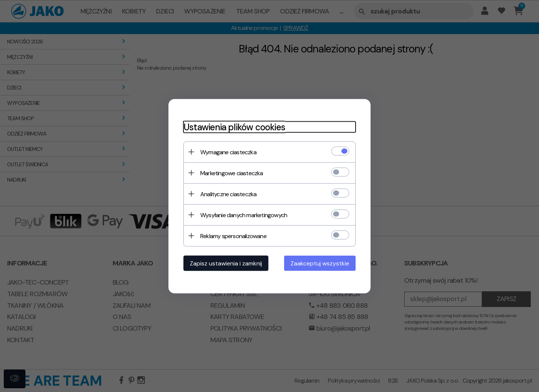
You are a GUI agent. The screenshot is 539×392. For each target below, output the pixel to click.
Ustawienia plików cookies (234, 127)
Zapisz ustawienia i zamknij (226, 263)
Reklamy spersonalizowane (233, 236)
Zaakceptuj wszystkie (320, 263)
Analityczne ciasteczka (228, 194)
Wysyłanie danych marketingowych (244, 215)
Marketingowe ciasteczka (232, 173)
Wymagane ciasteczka (228, 152)
